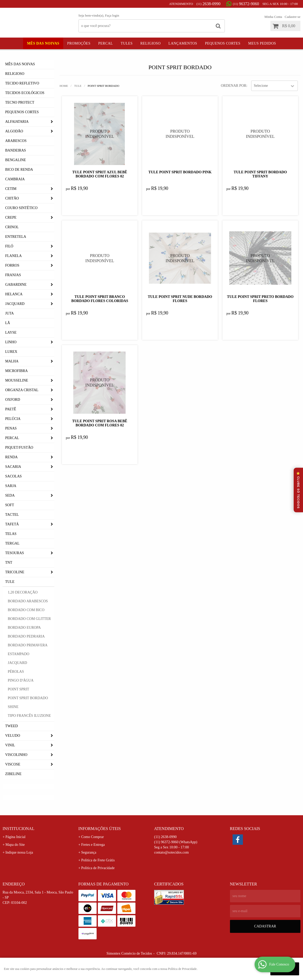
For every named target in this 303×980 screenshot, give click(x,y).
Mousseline (17, 380)
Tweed (12, 726)
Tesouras (15, 553)
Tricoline (15, 572)
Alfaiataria (17, 122)
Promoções (79, 43)
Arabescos (16, 141)
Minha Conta (273, 17)
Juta (9, 313)
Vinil (10, 745)
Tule (10, 582)
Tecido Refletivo (22, 83)
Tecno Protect (20, 102)
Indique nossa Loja (19, 852)
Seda (10, 495)
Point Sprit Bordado (28, 698)
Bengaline (16, 160)
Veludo (13, 736)
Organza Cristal (22, 390)
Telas (11, 534)
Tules (127, 43)
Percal (106, 43)
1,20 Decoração (23, 592)
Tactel (12, 515)
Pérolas (16, 672)
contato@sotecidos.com (171, 852)
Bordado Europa (24, 628)
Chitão (12, 198)
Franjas (13, 275)
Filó (9, 246)
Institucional (19, 829)
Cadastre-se (293, 17)
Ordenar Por (234, 86)
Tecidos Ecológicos (25, 93)
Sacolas (13, 476)
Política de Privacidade (98, 868)
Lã (8, 323)
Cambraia (15, 179)
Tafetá (12, 524)
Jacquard (15, 304)
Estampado (19, 654)
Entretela (16, 237)
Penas (11, 428)
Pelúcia (13, 419)
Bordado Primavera (28, 645)
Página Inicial (15, 837)
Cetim (11, 189)
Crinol (12, 227)
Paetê (11, 409)
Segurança (89, 852)
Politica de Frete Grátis (98, 860)
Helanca (14, 294)
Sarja (11, 486)
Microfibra (16, 371)
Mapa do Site (15, 845)
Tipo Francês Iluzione (29, 716)
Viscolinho (16, 755)
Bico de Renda (19, 170)
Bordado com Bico (26, 610)
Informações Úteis (100, 829)
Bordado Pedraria (26, 636)
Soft (10, 505)
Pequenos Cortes (223, 43)
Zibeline (13, 774)
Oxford (13, 400)
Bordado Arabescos (28, 601)
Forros (12, 265)
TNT (9, 563)
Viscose (13, 764)
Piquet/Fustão (19, 448)
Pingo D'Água (21, 680)
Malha (12, 361)
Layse (11, 332)
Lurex (11, 352)
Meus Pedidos (262, 43)
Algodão (14, 131)
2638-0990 (208, 4)
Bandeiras (16, 150)
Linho (11, 342)
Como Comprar (92, 837)
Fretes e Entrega (93, 845)
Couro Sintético (21, 208)
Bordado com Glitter (29, 619)
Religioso (150, 43)
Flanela (13, 256)
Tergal (12, 543)
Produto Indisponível (100, 134)
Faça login (112, 15)
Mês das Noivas (43, 43)
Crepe (11, 217)
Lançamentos (183, 43)
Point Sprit (19, 689)
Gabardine (16, 285)
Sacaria (13, 467)
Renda (11, 457)
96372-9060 (246, 4)
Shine (13, 707)
